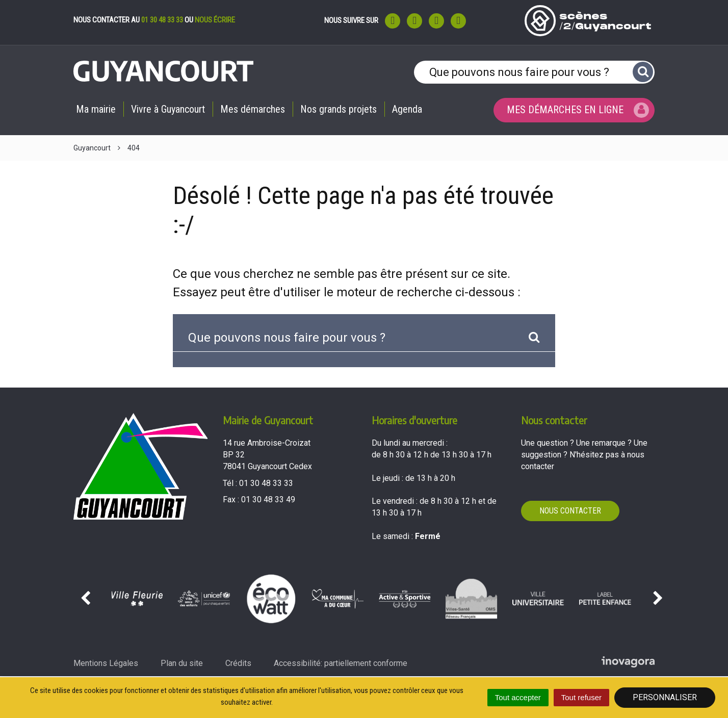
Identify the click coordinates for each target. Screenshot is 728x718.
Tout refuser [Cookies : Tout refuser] (581, 697)
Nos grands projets (339, 109)
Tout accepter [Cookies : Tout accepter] (518, 697)
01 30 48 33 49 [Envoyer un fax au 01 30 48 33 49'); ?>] (268, 499)
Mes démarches (253, 109)
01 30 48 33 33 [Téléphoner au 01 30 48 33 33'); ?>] (266, 483)
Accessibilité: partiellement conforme (341, 663)
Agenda (407, 109)
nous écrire (215, 20)
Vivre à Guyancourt (168, 109)
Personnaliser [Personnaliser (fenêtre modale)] (665, 697)
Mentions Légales (106, 663)
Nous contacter (570, 511)
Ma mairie (96, 109)
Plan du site (182, 663)
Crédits (238, 663)
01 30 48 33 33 (162, 20)
